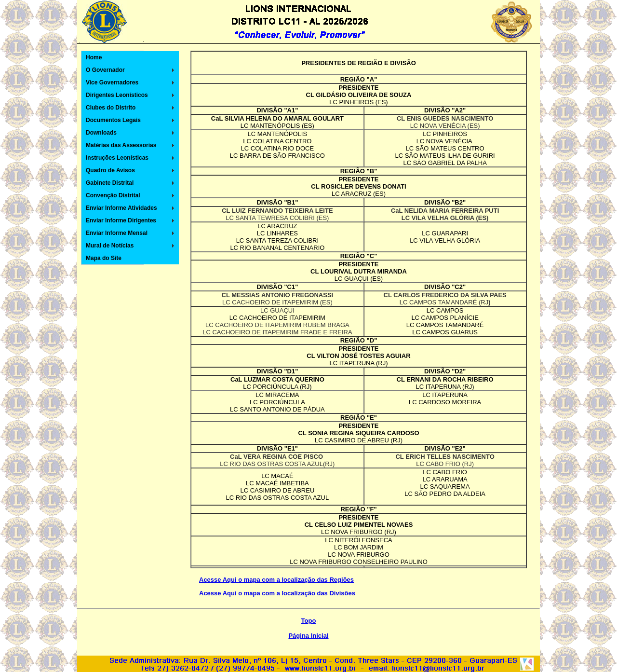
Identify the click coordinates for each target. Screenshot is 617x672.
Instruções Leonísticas (117, 158)
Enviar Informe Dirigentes (121, 220)
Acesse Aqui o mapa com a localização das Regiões (276, 580)
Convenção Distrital (113, 195)
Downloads (101, 133)
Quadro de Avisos (110, 170)
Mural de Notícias (110, 246)
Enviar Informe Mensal (117, 233)
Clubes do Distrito (111, 108)
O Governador (105, 70)
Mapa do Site (104, 258)
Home (94, 57)
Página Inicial (308, 636)
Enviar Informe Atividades (121, 208)
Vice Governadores (112, 82)
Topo (309, 621)
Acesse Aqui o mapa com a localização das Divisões (277, 593)
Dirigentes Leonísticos (117, 95)
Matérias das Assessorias (121, 145)
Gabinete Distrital (110, 183)
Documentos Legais (113, 120)
